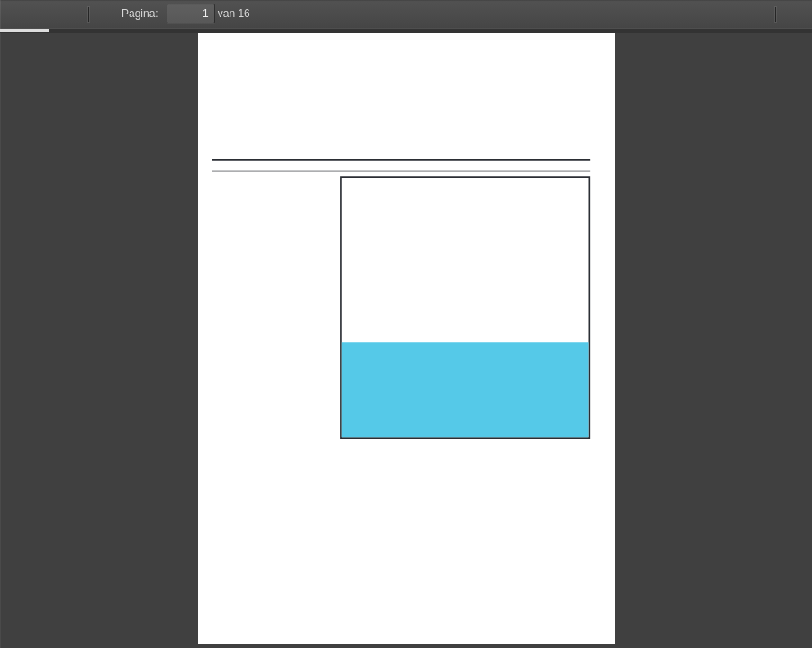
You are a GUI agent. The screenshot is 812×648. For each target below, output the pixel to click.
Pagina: (140, 13)
